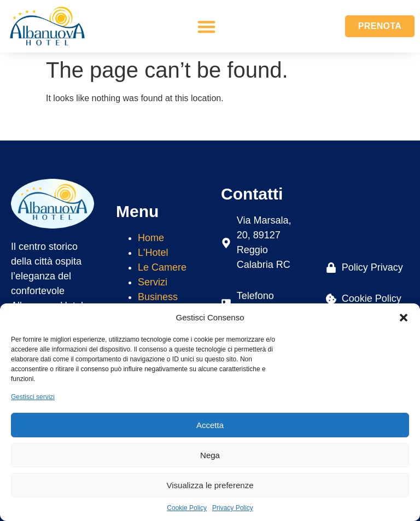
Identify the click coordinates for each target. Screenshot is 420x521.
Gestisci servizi (33, 397)
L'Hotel (153, 253)
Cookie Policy (187, 508)
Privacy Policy (233, 508)
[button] (404, 318)
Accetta (210, 425)
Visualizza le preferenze (210, 485)
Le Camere (162, 267)
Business (158, 297)
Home (151, 238)
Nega (210, 455)
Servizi (153, 282)
